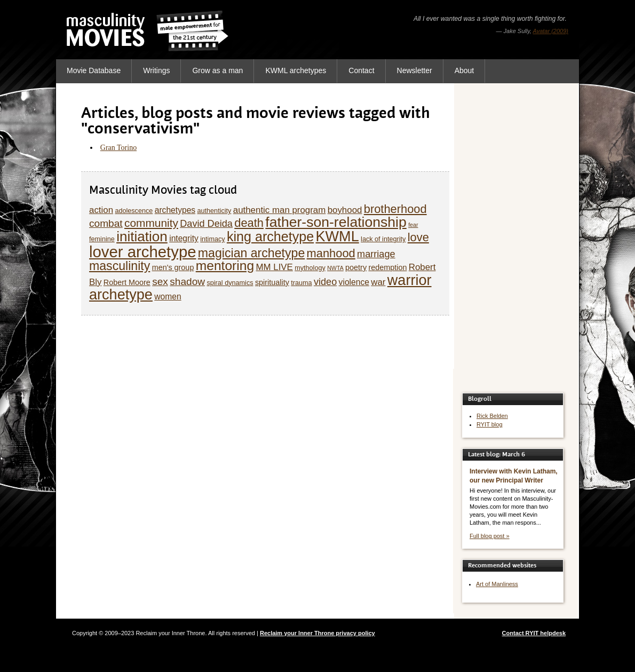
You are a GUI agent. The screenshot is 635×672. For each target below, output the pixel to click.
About (465, 70)
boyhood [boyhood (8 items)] (345, 210)
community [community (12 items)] (151, 223)
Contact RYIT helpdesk (534, 633)
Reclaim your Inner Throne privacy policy (317, 633)
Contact (361, 70)
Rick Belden (492, 416)
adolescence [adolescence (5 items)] (134, 211)
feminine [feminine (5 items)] (102, 239)
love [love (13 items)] (418, 237)
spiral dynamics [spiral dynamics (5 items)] (230, 283)
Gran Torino (118, 148)
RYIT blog (490, 424)
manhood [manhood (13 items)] (331, 253)
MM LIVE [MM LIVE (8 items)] (274, 267)
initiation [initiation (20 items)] (142, 236)
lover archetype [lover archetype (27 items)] (143, 252)
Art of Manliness (497, 584)
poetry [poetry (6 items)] (356, 267)
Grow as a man (217, 70)
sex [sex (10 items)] (160, 282)
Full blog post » (490, 536)
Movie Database (94, 70)
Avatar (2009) (551, 31)
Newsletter (415, 70)
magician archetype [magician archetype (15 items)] (251, 253)
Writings (156, 70)
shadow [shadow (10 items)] (187, 282)
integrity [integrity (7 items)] (184, 238)
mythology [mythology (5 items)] (310, 268)
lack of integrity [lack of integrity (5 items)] (383, 239)
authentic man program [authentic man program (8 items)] (280, 210)
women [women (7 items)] (168, 297)
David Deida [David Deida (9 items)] (206, 224)
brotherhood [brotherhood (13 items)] (395, 209)
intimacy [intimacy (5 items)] (212, 239)
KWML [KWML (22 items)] (337, 236)
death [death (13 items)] (249, 223)
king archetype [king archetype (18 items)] (270, 236)
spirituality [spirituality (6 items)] (272, 282)
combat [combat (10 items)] (106, 223)
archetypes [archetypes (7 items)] (175, 210)
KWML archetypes (296, 70)
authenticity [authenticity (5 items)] (214, 211)
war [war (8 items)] (378, 282)
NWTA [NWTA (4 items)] (335, 268)
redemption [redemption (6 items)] (387, 267)
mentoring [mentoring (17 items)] (225, 266)
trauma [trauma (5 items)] (301, 283)
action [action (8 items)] (101, 210)
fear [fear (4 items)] (413, 225)
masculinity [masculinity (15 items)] (120, 266)
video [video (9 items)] (325, 282)
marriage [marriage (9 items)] (376, 254)
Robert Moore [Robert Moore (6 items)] (127, 282)
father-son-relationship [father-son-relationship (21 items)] (336, 222)
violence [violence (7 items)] (354, 282)
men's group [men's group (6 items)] (173, 267)
